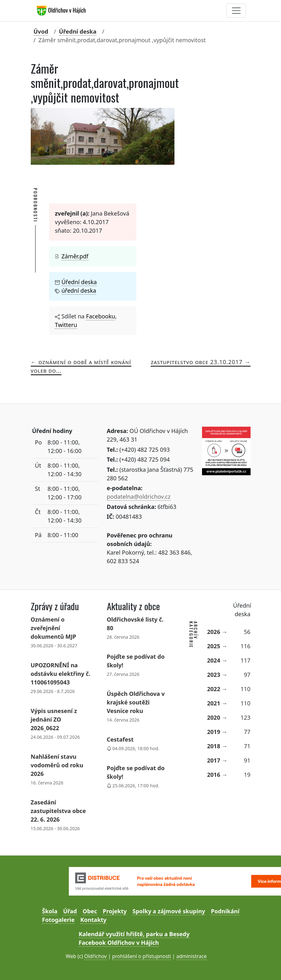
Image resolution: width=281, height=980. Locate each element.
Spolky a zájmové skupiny (169, 911)
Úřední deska (78, 31)
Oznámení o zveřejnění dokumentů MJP (54, 628)
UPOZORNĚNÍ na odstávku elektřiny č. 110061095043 (61, 674)
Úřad (70, 911)
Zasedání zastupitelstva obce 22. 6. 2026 (58, 811)
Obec (90, 911)
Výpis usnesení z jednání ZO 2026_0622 (54, 719)
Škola (50, 911)
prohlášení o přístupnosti (141, 956)
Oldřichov (95, 956)
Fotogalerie (59, 920)
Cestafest (120, 739)
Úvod (41, 31)
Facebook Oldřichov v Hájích (119, 943)
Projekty (115, 911)
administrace (192, 956)
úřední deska (79, 290)
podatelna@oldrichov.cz (139, 497)
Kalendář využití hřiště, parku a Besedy (134, 934)
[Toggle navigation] (236, 11)
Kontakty (93, 920)
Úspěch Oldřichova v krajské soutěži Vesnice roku (136, 702)
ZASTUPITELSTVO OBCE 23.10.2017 (196, 362)
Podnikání (225, 911)
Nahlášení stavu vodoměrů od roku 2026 (57, 765)
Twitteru (66, 325)
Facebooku (101, 316)
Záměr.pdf (75, 256)
